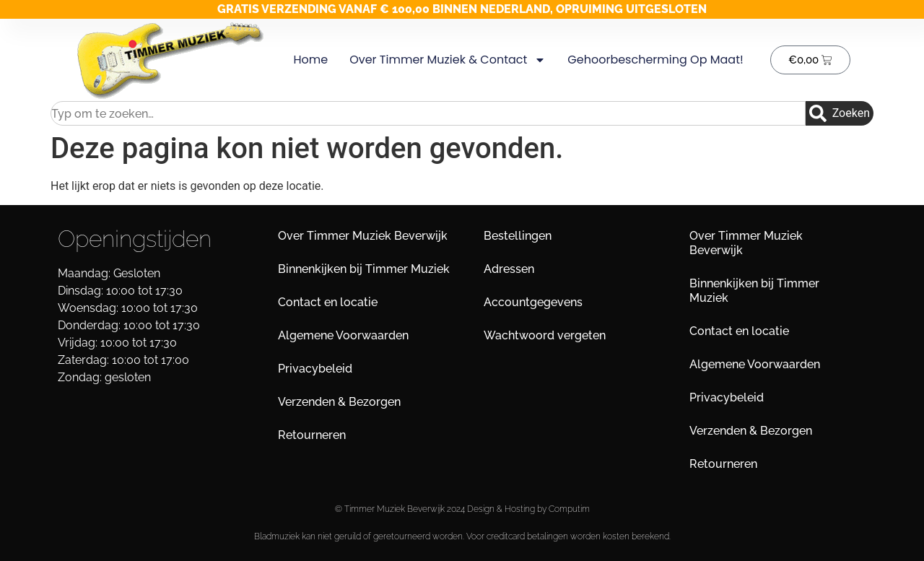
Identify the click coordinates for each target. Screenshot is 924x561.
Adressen (509, 269)
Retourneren (312, 435)
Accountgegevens (533, 302)
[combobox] (428, 113)
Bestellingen (518, 236)
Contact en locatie (328, 302)
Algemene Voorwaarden (343, 335)
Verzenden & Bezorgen (339, 402)
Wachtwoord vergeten (545, 335)
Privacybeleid (315, 369)
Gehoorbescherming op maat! (655, 60)
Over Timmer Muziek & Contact (448, 60)
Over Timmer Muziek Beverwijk (363, 236)
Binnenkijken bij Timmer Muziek (364, 269)
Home (310, 60)
